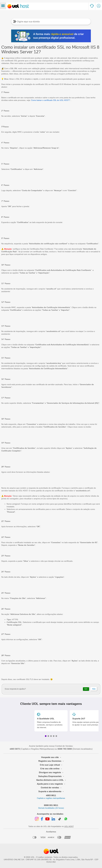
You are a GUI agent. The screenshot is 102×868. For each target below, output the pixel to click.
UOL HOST (69, 826)
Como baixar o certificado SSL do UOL (47, 100)
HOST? (67, 100)
